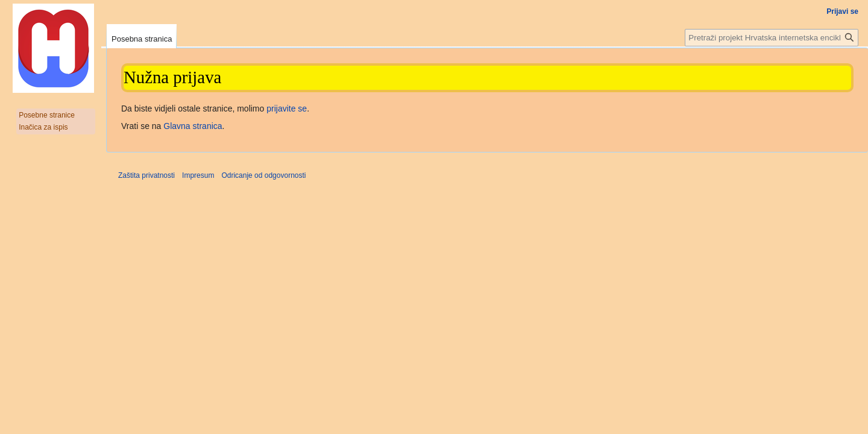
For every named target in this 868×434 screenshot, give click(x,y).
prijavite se (287, 108)
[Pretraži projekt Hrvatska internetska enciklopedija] (772, 38)
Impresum (198, 175)
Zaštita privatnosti (146, 175)
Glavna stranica (193, 126)
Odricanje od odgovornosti (263, 175)
